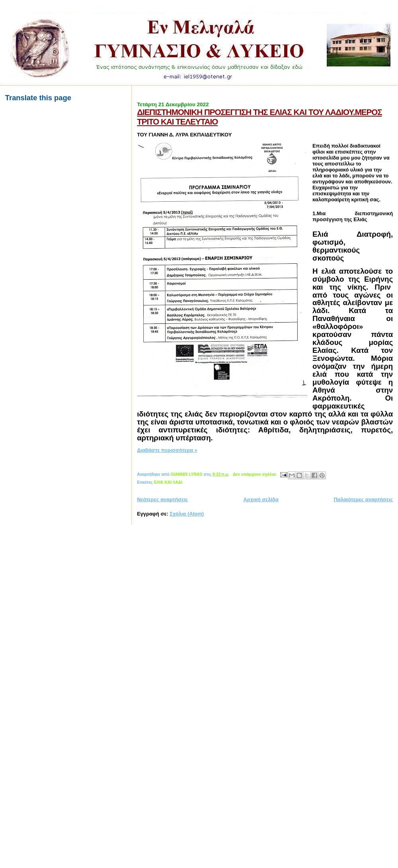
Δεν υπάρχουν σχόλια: (256, 474)
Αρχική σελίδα (261, 499)
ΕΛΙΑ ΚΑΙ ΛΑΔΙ (168, 482)
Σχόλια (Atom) (187, 514)
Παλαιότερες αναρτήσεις (364, 499)
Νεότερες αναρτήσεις (162, 499)
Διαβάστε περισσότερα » (167, 450)
